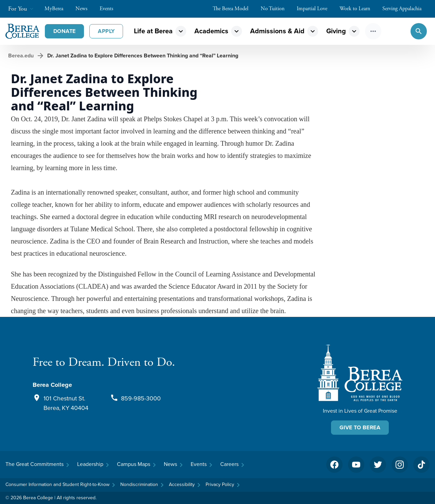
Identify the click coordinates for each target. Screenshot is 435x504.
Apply (106, 31)
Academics (211, 31)
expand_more (181, 31)
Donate (64, 31)
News (85, 9)
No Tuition (276, 9)
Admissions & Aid (277, 31)
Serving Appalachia (405, 9)
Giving (336, 31)
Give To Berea (360, 427)
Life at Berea (153, 31)
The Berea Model (234, 9)
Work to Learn (358, 9)
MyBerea (57, 9)
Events (110, 9)
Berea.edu (21, 56)
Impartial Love (315, 9)
